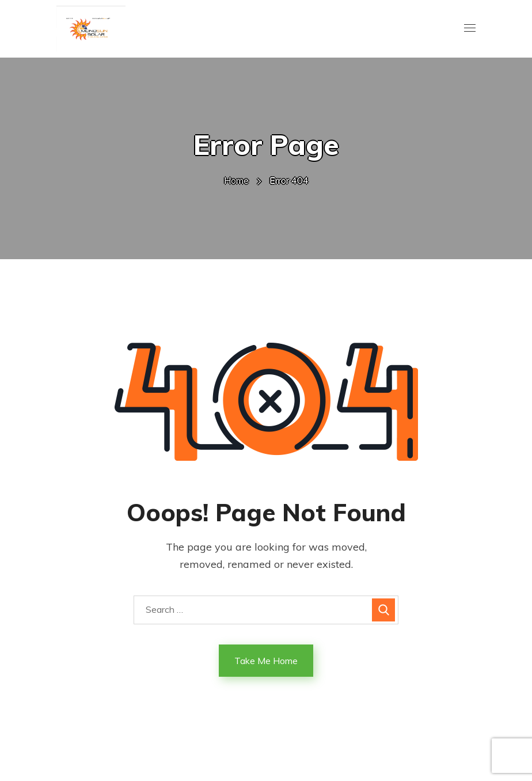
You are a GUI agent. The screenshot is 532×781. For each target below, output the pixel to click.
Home (236, 180)
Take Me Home (266, 661)
